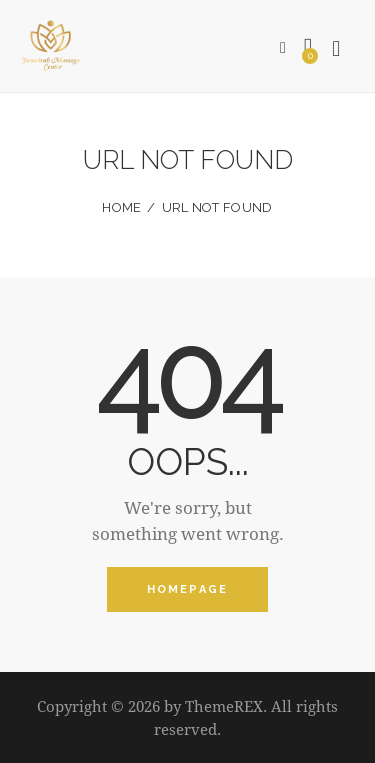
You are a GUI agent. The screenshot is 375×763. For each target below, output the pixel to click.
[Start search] (337, 49)
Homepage (188, 589)
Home (121, 207)
